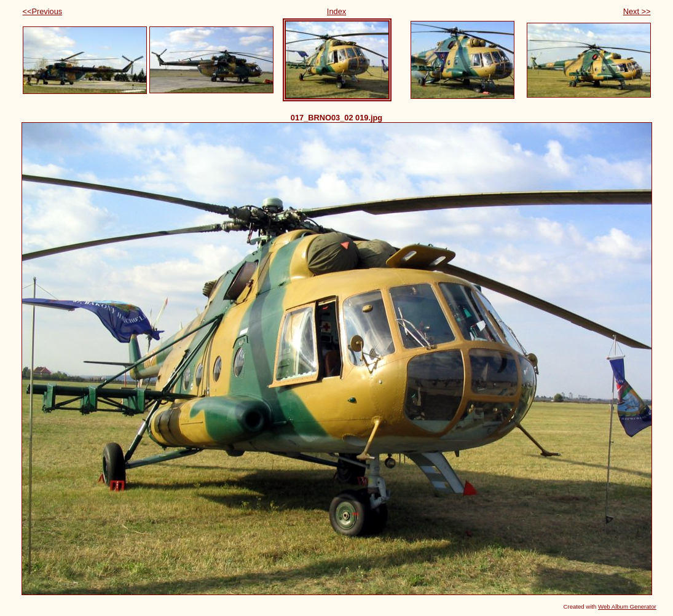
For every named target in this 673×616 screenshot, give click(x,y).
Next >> (637, 11)
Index (336, 11)
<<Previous (43, 11)
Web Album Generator (627, 606)
